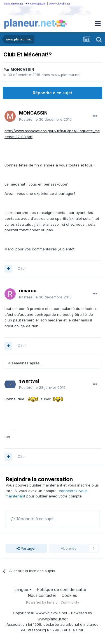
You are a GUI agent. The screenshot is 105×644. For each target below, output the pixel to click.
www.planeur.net (13, 4)
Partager (26, 548)
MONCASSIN (22, 69)
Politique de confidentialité (62, 589)
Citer (22, 268)
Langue (23, 589)
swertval (29, 381)
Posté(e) (45, 119)
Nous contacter (42, 595)
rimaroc (28, 291)
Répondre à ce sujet (53, 93)
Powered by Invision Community (53, 602)
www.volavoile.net (59, 4)
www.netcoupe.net (36, 4)
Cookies (69, 595)
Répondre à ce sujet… (34, 519)
